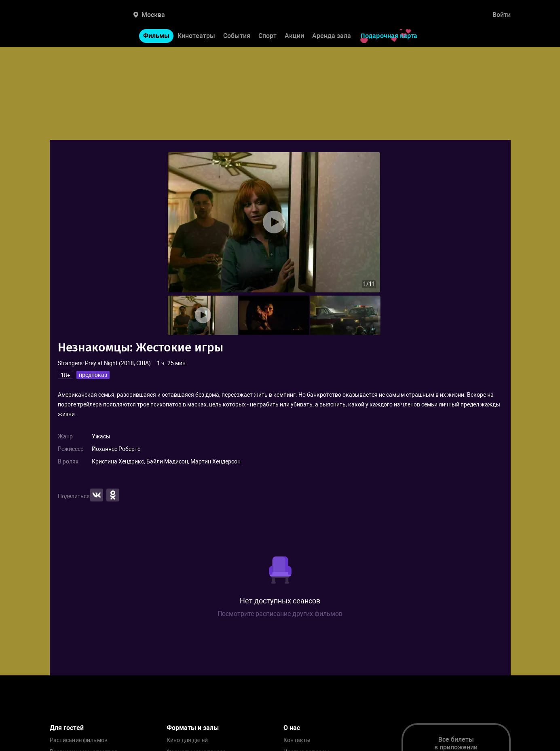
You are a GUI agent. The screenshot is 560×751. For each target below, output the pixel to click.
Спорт (267, 36)
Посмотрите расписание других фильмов (280, 614)
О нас (292, 728)
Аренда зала (332, 36)
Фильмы (156, 36)
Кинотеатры (196, 36)
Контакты (297, 740)
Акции (294, 36)
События (237, 36)
